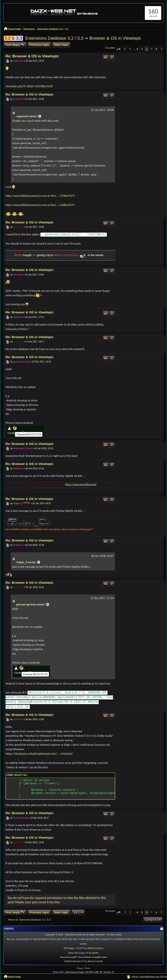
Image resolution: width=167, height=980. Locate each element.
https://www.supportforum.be (81, 484)
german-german (21, 362)
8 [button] (156, 49)
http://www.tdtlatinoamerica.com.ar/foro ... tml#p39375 (40, 205)
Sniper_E (18, 503)
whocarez (18, 720)
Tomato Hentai (21, 818)
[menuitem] (137, 977)
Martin (91, 948)
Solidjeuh (18, 468)
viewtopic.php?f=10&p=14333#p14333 (29, 86)
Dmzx (100, 948)
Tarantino (18, 275)
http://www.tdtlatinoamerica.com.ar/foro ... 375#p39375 (40, 196)
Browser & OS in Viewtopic (115, 38)
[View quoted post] (40, 116)
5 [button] (142, 49)
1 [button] (130, 49)
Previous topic (39, 45)
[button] (118, 49)
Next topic (61, 45)
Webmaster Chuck (23, 448)
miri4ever (18, 317)
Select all (21, 775)
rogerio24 (18, 61)
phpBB (73, 957)
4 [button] (137, 49)
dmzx (90, 961)
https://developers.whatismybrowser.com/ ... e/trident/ (39, 754)
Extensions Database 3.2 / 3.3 (54, 38)
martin (17, 227)
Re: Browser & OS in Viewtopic (32, 56)
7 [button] (152, 49)
